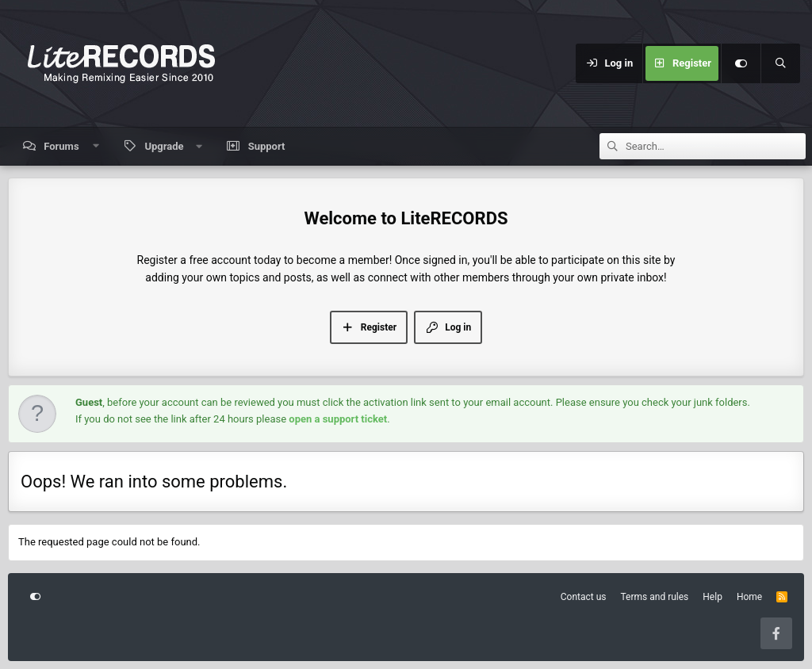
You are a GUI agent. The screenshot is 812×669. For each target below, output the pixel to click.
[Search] (780, 63)
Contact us (584, 597)
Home (749, 597)
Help (712, 597)
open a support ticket (338, 419)
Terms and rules (655, 597)
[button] (96, 146)
